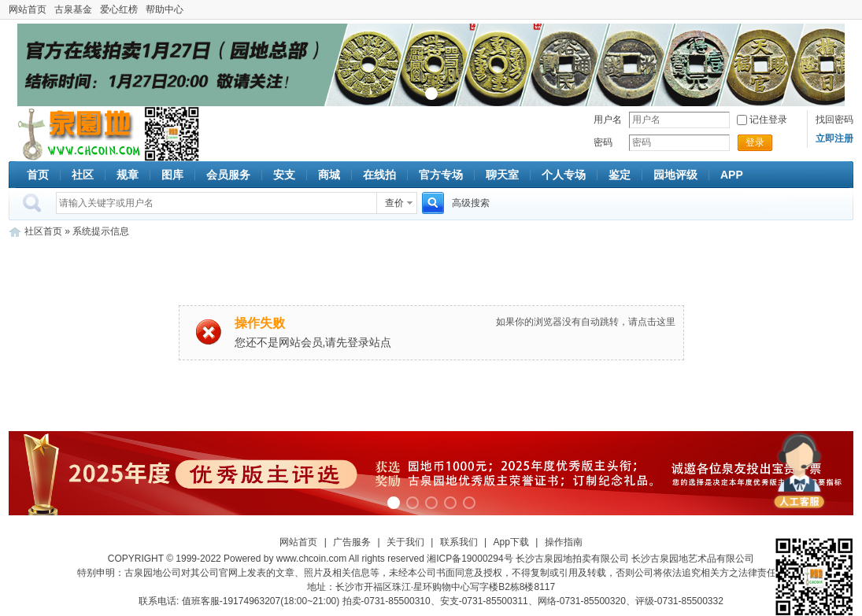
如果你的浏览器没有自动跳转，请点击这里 (586, 322)
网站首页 (28, 9)
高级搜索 (471, 203)
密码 (603, 142)
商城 (329, 175)
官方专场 (441, 175)
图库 (172, 175)
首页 (38, 175)
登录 (755, 142)
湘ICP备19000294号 (470, 559)
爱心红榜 (119, 9)
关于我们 (405, 542)
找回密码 (834, 120)
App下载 (511, 542)
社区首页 (43, 231)
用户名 (608, 120)
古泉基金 (73, 9)
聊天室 (502, 175)
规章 (128, 175)
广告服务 (352, 542)
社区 (83, 175)
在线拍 (379, 175)
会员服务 (228, 175)
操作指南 (564, 542)
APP (732, 175)
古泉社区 (76, 134)
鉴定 (620, 175)
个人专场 (564, 175)
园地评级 (675, 175)
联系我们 (459, 542)
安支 (284, 175)
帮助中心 (165, 9)
